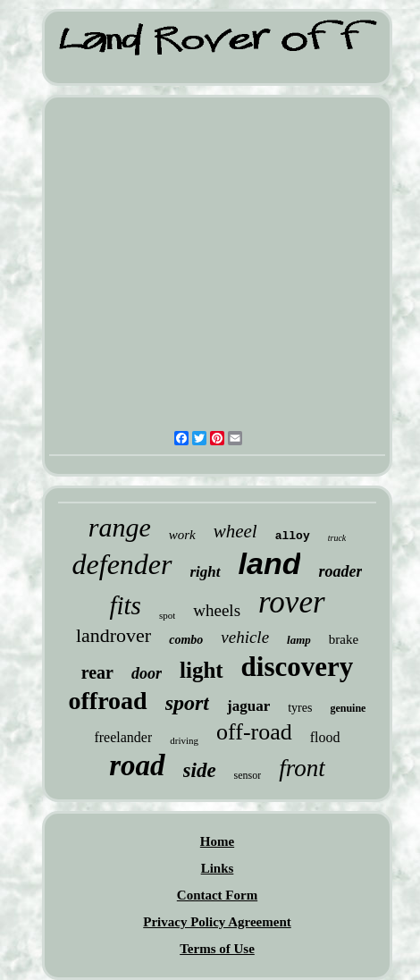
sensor (248, 775)
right (206, 572)
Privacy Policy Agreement (217, 922)
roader (340, 571)
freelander (123, 737)
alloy (293, 536)
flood (325, 737)
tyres (300, 708)
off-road (254, 732)
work (182, 535)
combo (186, 640)
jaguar (248, 706)
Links (218, 868)
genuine (348, 708)
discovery (298, 667)
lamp (299, 640)
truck (337, 538)
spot (167, 615)
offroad (108, 701)
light (202, 670)
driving (184, 740)
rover (292, 602)
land (270, 563)
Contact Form (217, 895)
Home (217, 841)
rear (97, 672)
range (120, 527)
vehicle (245, 637)
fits (125, 605)
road (137, 765)
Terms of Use (217, 949)
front (302, 768)
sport (187, 703)
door (147, 673)
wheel (235, 531)
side (200, 770)
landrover (113, 635)
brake (344, 639)
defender (122, 564)
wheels (217, 610)
